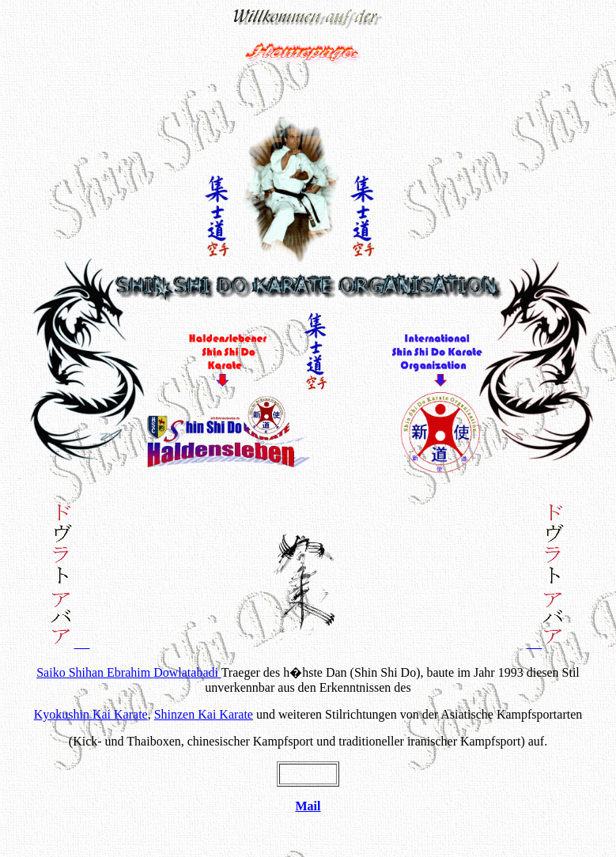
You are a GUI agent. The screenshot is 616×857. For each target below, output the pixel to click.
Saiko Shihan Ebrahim (127, 672)
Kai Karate (91, 714)
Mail (308, 806)
